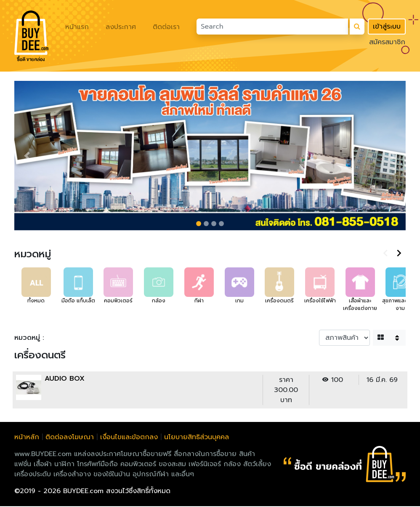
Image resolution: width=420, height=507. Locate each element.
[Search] (272, 27)
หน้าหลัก (27, 438)
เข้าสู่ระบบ (387, 27)
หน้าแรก (77, 27)
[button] (27, 156)
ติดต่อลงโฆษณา (70, 438)
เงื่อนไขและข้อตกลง (129, 438)
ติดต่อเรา (166, 27)
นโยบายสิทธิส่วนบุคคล (197, 438)
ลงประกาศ (121, 27)
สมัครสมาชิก (387, 42)
